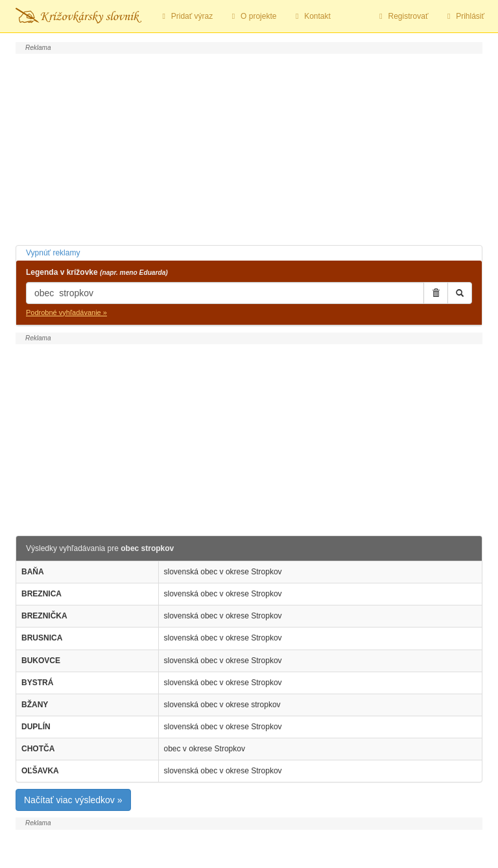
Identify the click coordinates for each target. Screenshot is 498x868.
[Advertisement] (249, 148)
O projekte (252, 16)
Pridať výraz (186, 16)
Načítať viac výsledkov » (73, 800)
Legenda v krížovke (97, 272)
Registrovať (402, 16)
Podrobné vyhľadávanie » (66, 312)
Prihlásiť (464, 16)
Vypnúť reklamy (53, 253)
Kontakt (311, 16)
